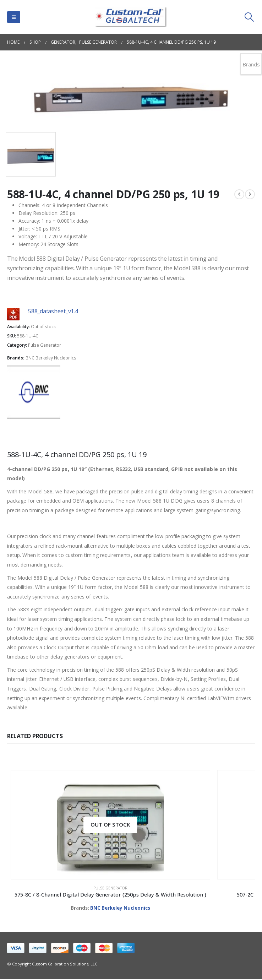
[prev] (239, 194)
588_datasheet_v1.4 (53, 311)
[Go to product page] (69, 825)
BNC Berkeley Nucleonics (51, 358)
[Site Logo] (131, 17)
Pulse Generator (45, 345)
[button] (14, 17)
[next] (250, 194)
